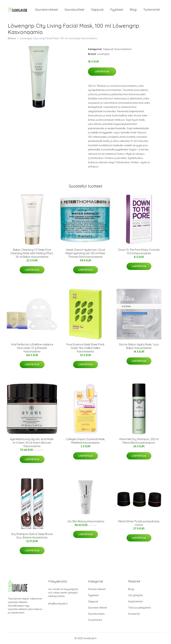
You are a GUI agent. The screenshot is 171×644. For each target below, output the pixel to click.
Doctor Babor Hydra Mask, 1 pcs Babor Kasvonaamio (139, 346)
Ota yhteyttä (135, 595)
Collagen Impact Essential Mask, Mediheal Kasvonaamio (85, 441)
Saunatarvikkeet (47, 10)
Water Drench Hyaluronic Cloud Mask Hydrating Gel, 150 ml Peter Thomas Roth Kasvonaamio (85, 253)
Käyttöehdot (135, 601)
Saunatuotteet (74, 10)
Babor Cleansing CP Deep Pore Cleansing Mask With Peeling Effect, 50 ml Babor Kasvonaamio (32, 253)
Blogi (133, 10)
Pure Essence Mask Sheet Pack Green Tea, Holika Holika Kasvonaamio (85, 348)
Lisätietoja (102, 72)
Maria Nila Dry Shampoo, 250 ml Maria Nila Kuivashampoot (139, 441)
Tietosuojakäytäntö (140, 608)
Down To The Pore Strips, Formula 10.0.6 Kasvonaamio (139, 251)
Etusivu (12, 38)
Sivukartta (134, 614)
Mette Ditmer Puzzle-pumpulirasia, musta (139, 523)
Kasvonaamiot (123, 49)
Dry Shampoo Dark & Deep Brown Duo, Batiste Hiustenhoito (32, 536)
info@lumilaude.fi (58, 604)
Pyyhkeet (117, 10)
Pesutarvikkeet (97, 589)
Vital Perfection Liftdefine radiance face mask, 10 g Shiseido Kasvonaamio (32, 348)
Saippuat (97, 10)
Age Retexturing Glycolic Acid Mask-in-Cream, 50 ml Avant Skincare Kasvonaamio (32, 443)
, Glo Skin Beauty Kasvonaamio (85, 521)
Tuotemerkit (152, 10)
